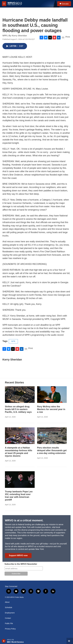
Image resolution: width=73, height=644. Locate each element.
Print (68, 37)
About (7, 602)
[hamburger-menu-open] (4, 4)
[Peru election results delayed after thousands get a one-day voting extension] (52, 436)
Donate (65, 4)
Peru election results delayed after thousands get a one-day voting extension (52, 450)
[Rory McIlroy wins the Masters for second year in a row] (52, 395)
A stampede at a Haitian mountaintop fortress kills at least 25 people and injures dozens (19, 452)
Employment (10, 613)
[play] (4, 641)
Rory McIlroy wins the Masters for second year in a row (51, 409)
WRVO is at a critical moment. (24, 520)
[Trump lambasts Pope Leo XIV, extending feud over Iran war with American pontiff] (20, 480)
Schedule (9, 608)
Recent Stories (14, 382)
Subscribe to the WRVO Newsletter (21, 564)
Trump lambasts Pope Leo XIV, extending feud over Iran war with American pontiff (19, 496)
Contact (8, 618)
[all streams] (70, 641)
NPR (13, 341)
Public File (9, 623)
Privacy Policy (10, 629)
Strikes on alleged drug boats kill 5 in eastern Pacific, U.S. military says (18, 409)
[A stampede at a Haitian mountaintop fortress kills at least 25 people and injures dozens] (20, 436)
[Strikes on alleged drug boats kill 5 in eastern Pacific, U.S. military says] (20, 395)
